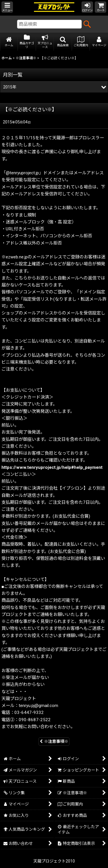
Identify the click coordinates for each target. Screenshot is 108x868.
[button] (7, 7)
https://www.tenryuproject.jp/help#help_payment (52, 467)
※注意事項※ (54, 741)
